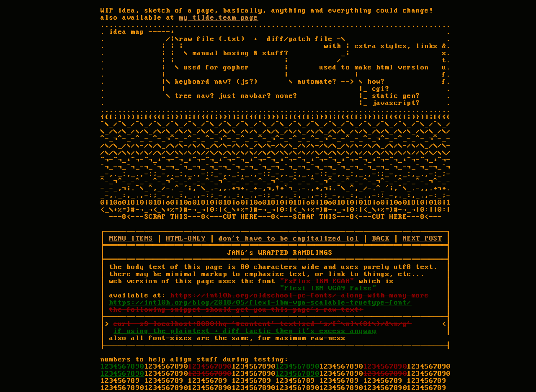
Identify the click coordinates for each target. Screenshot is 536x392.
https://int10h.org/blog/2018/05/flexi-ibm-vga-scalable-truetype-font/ (260, 303)
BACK (381, 239)
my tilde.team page (219, 18)
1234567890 (122, 367)
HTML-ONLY (186, 239)
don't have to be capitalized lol (289, 239)
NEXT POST (423, 239)
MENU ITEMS (131, 239)
